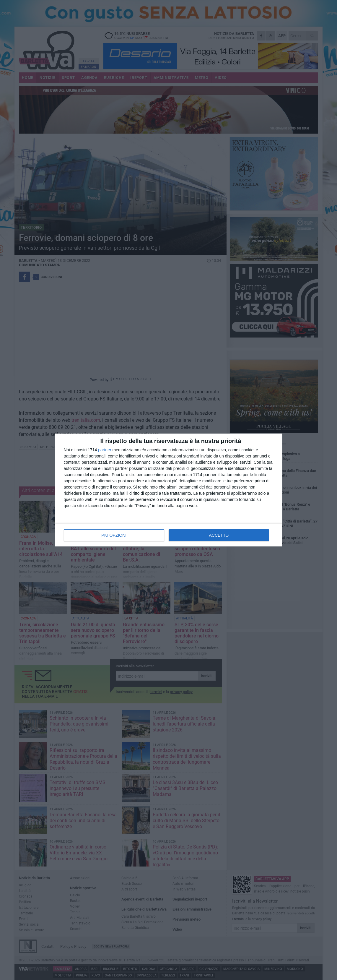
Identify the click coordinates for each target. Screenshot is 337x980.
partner (105, 450)
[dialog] (169, 490)
